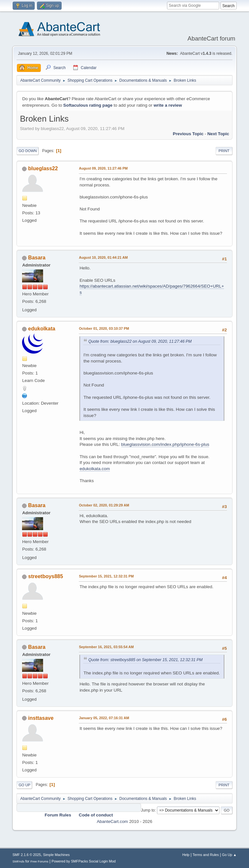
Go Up (24, 785)
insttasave (41, 718)
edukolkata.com (95, 469)
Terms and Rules (206, 855)
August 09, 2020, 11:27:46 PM (103, 168)
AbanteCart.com (112, 821)
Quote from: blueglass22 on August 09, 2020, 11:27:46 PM (140, 341)
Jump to (148, 810)
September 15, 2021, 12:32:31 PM (106, 576)
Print (224, 151)
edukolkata (42, 329)
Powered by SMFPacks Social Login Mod (84, 861)
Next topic (218, 134)
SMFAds (18, 861)
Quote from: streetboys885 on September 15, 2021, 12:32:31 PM (145, 660)
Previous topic (188, 134)
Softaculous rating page (88, 105)
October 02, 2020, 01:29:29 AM (104, 505)
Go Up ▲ (229, 855)
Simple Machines (56, 855)
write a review (168, 105)
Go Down (28, 151)
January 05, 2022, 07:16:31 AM (104, 718)
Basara (37, 258)
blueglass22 (43, 168)
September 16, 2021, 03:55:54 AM (106, 647)
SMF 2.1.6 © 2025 (27, 855)
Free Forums (40, 861)
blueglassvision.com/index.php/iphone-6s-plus (165, 444)
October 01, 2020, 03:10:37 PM (104, 328)
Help (186, 855)
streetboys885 (46, 576)
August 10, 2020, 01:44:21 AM (103, 257)
